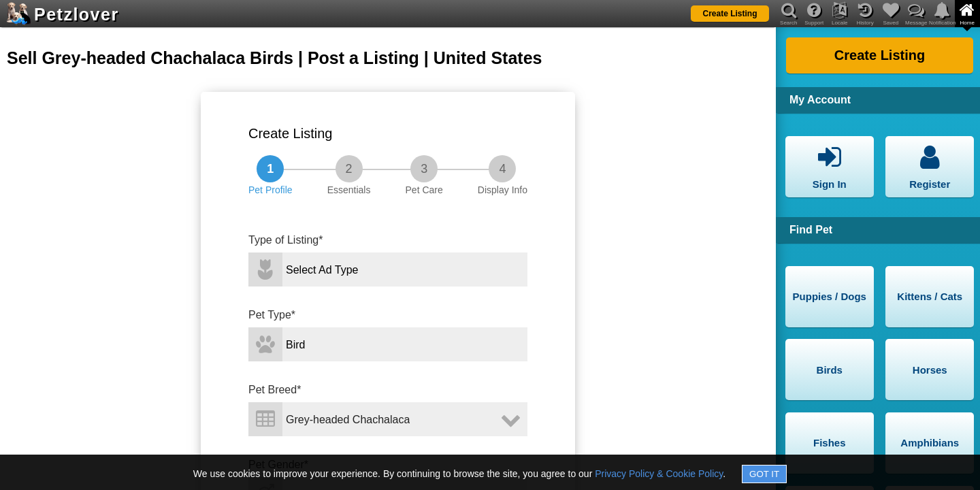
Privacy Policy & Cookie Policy (659, 474)
